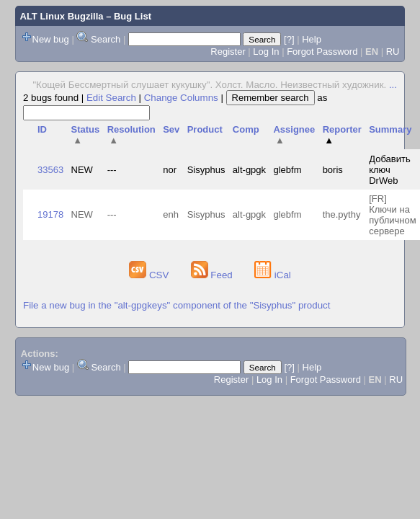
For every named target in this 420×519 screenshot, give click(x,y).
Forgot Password (322, 52)
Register (228, 52)
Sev (171, 129)
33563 (50, 170)
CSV (150, 275)
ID (42, 129)
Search (106, 39)
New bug (51, 39)
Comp (246, 129)
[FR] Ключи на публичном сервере (393, 215)
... (393, 85)
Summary (390, 129)
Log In (266, 52)
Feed (213, 275)
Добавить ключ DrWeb (389, 170)
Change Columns (181, 98)
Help (312, 39)
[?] (289, 39)
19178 (50, 214)
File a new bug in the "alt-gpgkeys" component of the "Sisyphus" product (177, 305)
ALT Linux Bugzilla (62, 16)
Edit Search (111, 98)
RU (393, 52)
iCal (273, 275)
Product (205, 129)
